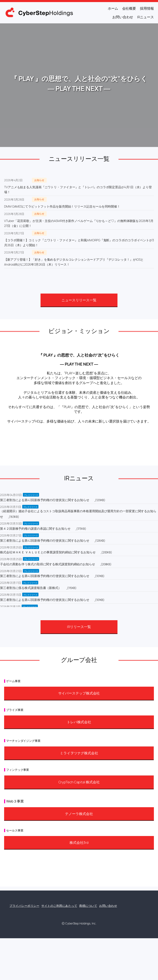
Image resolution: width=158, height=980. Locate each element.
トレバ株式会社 (79, 722)
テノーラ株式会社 (79, 814)
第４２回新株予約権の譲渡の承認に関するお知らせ (35, 529)
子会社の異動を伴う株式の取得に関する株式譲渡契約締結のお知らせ (48, 564)
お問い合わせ (108, 906)
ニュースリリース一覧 (79, 300)
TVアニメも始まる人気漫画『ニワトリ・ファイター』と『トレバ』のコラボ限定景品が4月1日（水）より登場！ (78, 190)
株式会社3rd (79, 842)
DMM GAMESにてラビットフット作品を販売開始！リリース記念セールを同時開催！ (62, 206)
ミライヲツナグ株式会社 (79, 753)
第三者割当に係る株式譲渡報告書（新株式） (31, 588)
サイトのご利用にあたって (59, 906)
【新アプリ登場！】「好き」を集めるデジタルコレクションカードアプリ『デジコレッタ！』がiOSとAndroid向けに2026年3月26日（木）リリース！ (74, 262)
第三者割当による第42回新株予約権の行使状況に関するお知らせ (45, 500)
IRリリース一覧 (79, 627)
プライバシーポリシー (24, 906)
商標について (88, 906)
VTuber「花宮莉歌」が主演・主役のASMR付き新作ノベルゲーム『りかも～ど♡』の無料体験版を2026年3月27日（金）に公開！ (79, 223)
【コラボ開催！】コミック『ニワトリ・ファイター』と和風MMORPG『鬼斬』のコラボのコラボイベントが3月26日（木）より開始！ (79, 243)
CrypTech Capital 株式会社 (79, 782)
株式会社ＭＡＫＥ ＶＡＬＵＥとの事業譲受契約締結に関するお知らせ (48, 552)
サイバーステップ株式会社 (79, 693)
